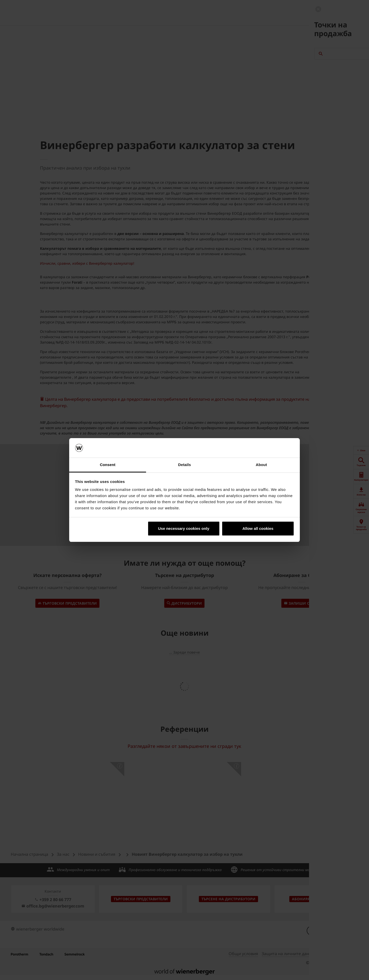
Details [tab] (184, 465)
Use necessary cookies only (184, 528)
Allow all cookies (258, 528)
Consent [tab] (108, 465)
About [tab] (261, 465)
